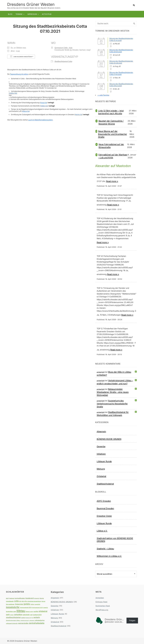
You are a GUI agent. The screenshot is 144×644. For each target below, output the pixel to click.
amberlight (100, 372)
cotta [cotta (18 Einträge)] (16, 601)
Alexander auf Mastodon (114, 166)
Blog (10, 14)
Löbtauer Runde (104, 461)
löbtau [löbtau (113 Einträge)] (21, 611)
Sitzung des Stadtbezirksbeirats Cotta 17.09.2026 (121, 74)
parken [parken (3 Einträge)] (12, 615)
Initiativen (101, 454)
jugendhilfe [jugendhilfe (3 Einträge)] (37, 604)
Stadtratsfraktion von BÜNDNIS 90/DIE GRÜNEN (115, 540)
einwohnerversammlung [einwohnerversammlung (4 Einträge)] (34, 601)
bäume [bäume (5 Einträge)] (42, 598)
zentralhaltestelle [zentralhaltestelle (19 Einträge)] (36, 623)
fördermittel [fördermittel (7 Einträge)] (19, 604)
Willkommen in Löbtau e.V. (109, 556)
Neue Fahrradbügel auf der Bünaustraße (111, 146)
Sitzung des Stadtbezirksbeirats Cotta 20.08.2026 (121, 62)
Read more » (112, 181)
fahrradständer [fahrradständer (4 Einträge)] (10, 604)
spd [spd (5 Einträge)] (31, 615)
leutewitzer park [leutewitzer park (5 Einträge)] (11, 611)
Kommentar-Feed (103, 606)
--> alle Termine (103, 95)
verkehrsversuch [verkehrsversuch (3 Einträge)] (25, 620)
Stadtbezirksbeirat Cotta (63, 62)
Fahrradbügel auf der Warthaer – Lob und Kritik (113, 156)
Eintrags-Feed (101, 602)
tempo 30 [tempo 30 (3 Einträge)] (28, 618)
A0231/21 (78, 115)
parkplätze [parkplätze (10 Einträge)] (18, 615)
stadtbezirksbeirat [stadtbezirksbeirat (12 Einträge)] (13, 617)
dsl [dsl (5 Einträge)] (20, 601)
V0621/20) (13, 93)
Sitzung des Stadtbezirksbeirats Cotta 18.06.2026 (121, 51)
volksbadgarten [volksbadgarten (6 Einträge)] (40, 620)
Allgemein (101, 431)
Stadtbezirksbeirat (105, 484)
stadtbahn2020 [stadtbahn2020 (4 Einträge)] (37, 615)
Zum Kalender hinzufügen (21, 56)
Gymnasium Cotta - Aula (63, 48)
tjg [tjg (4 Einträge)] (32, 617)
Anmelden (100, 598)
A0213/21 (26, 111)
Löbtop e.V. (102, 531)
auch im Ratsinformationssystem (41, 120)
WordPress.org (102, 610)
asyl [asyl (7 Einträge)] (7, 598)
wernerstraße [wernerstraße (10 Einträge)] (23, 623)
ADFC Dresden (104, 501)
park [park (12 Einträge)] (8, 614)
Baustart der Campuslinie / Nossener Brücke (111, 122)
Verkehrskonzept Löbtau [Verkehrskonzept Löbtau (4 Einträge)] (13, 620)
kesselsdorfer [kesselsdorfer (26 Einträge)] (13, 607)
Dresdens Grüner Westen (31, 4)
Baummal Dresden (105, 508)
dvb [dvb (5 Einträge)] (23, 601)
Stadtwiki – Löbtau (105, 548)
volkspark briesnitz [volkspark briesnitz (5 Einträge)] (12, 623)
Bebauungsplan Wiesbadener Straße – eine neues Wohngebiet (113, 392)
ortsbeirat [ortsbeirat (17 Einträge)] (43, 611)
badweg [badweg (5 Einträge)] (12, 598)
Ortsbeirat (101, 476)
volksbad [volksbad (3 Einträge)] (32, 620)
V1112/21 (43, 103)
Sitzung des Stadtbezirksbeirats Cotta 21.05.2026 (121, 40)
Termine (19, 14)
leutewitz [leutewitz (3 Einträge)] (46, 607)
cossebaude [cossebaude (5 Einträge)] (10, 601)
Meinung (101, 469)
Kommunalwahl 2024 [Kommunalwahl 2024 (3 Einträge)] (37, 607)
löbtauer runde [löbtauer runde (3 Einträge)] (29, 612)
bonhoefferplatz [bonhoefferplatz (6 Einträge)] (20, 598)
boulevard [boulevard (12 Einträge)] (30, 598)
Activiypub (47, 14)
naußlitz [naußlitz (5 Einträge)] (36, 611)
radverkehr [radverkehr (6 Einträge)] (26, 615)
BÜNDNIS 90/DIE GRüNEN (109, 439)
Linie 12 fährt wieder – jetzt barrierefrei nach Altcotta (111, 112)
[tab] (51, 86)
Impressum (32, 14)
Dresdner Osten (104, 516)
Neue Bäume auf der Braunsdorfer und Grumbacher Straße (113, 134)
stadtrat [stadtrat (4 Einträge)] (23, 617)
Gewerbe (101, 446)
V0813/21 (44, 106)
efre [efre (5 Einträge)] (26, 601)
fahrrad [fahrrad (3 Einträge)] (43, 601)
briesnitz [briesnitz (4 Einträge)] (37, 598)
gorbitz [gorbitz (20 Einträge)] (27, 604)
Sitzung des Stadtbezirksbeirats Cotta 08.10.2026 (121, 85)
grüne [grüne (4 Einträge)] (32, 604)
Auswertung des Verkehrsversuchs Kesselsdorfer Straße (112, 404)
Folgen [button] (132, 620)
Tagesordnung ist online (19, 74)
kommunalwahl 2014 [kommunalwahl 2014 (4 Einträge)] (26, 607)
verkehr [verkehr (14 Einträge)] (37, 617)
